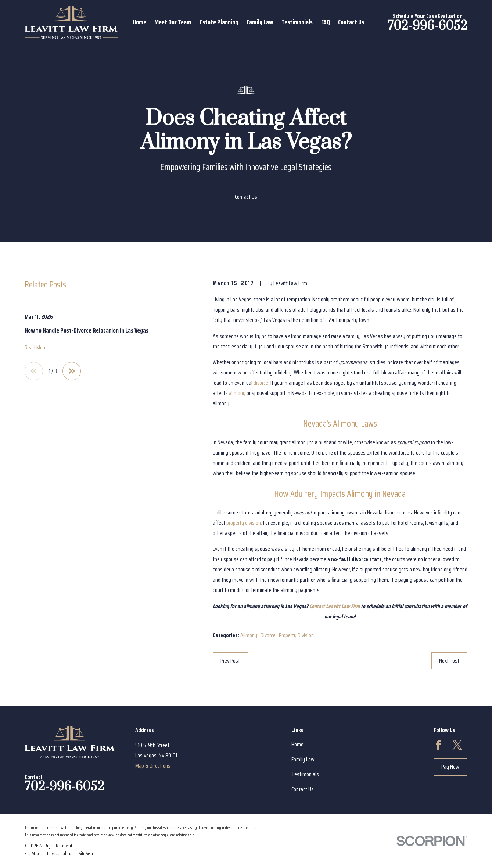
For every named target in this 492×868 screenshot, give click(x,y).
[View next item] (72, 371)
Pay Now (450, 767)
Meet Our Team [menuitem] (173, 22)
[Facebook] (438, 745)
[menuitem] (32, 854)
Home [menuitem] (139, 22)
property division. (244, 523)
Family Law (303, 759)
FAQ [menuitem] (326, 22)
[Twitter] (457, 745)
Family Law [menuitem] (260, 22)
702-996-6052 (428, 26)
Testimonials (305, 774)
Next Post (449, 661)
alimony (237, 393)
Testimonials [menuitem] (297, 22)
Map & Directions (153, 766)
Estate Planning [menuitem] (219, 22)
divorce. (261, 383)
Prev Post (230, 661)
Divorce (268, 635)
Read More (36, 347)
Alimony (249, 635)
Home (297, 744)
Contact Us (246, 197)
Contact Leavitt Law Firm (335, 606)
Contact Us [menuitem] (351, 22)
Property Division (296, 635)
